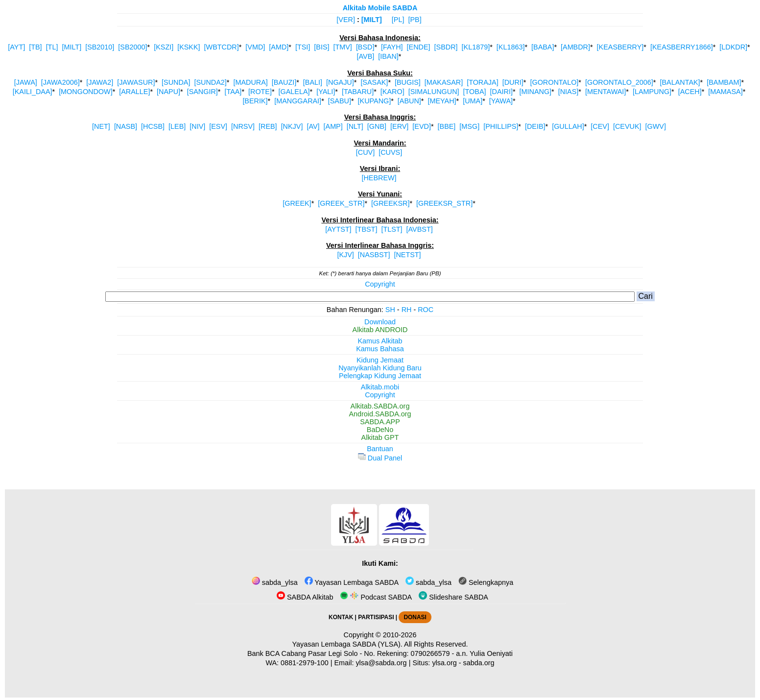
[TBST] (367, 229)
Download (380, 322)
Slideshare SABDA (453, 597)
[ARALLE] (134, 92)
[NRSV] (243, 126)
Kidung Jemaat (380, 360)
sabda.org (479, 663)
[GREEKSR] (390, 203)
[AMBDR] (575, 47)
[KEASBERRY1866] (682, 47)
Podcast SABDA (376, 597)
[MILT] (372, 20)
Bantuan (380, 449)
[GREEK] (297, 203)
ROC (426, 310)
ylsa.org (444, 663)
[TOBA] (475, 92)
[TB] (35, 47)
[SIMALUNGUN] (434, 92)
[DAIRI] (501, 92)
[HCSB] (153, 126)
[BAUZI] (284, 82)
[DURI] (513, 82)
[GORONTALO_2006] (619, 82)
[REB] (268, 126)
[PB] (415, 20)
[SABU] (340, 101)
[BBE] (447, 126)
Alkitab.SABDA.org (380, 406)
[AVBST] (420, 229)
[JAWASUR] (136, 82)
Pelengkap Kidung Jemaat (380, 376)
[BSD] (365, 47)
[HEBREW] (379, 178)
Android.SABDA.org (380, 414)
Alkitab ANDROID (380, 330)
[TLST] (392, 229)
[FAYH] (392, 47)
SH (390, 310)
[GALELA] (294, 92)
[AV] (313, 126)
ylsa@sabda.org (381, 663)
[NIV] (197, 126)
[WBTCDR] (222, 47)
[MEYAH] (442, 101)
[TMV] (343, 47)
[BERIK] (255, 101)
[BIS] (321, 47)
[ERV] (399, 126)
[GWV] (656, 126)
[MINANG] (536, 92)
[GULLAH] (568, 126)
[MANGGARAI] (298, 101)
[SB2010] (100, 47)
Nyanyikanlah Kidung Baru (380, 368)
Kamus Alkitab (380, 341)
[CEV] (600, 126)
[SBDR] (446, 47)
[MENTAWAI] (606, 92)
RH (407, 310)
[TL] (52, 47)
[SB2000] (132, 47)
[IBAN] (388, 56)
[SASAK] (374, 82)
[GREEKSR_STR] (444, 203)
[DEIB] (535, 126)
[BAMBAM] (724, 82)
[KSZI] (164, 47)
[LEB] (177, 126)
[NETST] (407, 255)
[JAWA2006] (60, 82)
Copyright (380, 284)
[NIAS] (569, 92)
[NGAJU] (340, 82)
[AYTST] (338, 229)
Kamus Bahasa (380, 349)
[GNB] (377, 126)
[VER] (346, 20)
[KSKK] (189, 47)
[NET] (101, 126)
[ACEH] (690, 92)
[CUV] (365, 152)
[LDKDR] (733, 47)
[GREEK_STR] (341, 203)
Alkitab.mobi (380, 387)
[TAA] (233, 92)
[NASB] (126, 126)
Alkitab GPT (380, 437)
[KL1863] (511, 47)
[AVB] (366, 56)
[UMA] (473, 101)
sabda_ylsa (275, 582)
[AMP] (333, 126)
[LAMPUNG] (652, 92)
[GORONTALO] (554, 82)
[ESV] (218, 126)
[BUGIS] (408, 82)
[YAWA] (501, 101)
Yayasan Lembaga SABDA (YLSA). (347, 644)
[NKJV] (292, 126)
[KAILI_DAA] (33, 92)
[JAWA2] (100, 82)
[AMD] (279, 47)
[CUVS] (390, 152)
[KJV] (345, 255)
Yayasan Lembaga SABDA (352, 582)
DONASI (415, 617)
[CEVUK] (627, 126)
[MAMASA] (725, 92)
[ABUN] (409, 101)
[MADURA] (250, 82)
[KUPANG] (375, 101)
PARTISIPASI (376, 617)
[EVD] (422, 126)
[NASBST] (374, 255)
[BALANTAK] (680, 82)
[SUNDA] (176, 82)
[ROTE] (260, 92)
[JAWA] (26, 82)
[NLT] (355, 126)
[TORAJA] (483, 82)
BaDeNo (380, 430)
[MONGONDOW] (86, 92)
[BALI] (313, 82)
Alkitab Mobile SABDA (380, 8)
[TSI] (303, 47)
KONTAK (341, 617)
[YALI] (326, 92)
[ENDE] (419, 47)
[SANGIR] (202, 92)
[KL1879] (476, 47)
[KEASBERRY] (620, 47)
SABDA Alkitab (305, 597)
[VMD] (255, 47)
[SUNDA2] (210, 82)
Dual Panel (380, 458)
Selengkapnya (486, 582)
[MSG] (469, 126)
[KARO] (392, 92)
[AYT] (16, 47)
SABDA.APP (380, 422)
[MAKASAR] (444, 82)
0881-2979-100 (305, 663)
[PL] (398, 20)
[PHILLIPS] (501, 126)
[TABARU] (358, 92)
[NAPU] (168, 92)
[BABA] (543, 47)
